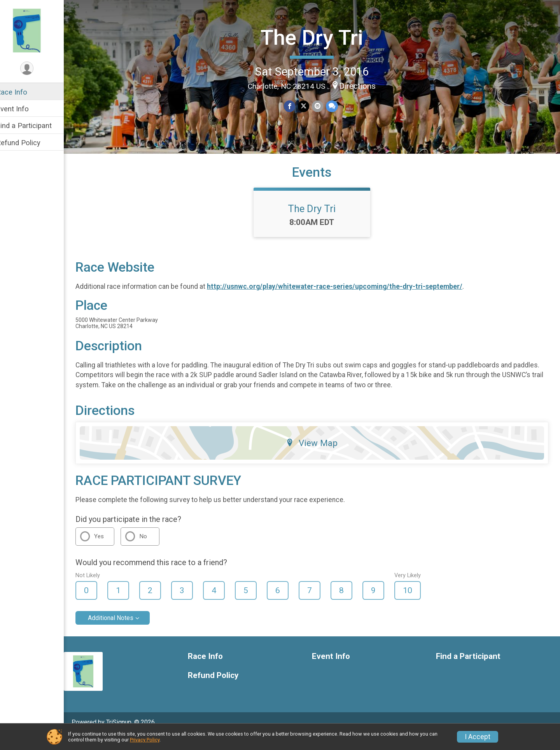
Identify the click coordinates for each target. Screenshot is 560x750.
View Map (317, 457)
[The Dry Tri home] (37, 30)
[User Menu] (37, 69)
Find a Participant (34, 126)
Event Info (23, 109)
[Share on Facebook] (295, 106)
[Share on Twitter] (309, 106)
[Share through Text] (336, 106)
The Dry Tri (317, 37)
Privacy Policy (145, 740)
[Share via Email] (322, 106)
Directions (362, 85)
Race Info (22, 92)
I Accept (478, 737)
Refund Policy (28, 143)
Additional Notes (121, 631)
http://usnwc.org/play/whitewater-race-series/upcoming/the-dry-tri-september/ (345, 300)
